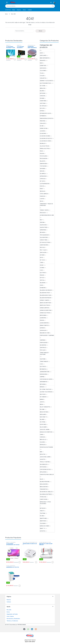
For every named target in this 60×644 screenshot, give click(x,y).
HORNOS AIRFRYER (44, 308)
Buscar (53, 6)
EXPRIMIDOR (43, 116)
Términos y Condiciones (12, 621)
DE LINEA (42, 516)
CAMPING (42, 377)
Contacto (30, 10)
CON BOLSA (43, 179)
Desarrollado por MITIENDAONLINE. (18, 625)
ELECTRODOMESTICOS (45, 83)
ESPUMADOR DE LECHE (45, 113)
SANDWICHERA (43, 164)
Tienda (13, 10)
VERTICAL (42, 280)
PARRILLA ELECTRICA (45, 148)
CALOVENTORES (44, 237)
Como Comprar (10, 616)
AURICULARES (43, 55)
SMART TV (8, 45)
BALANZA (42, 91)
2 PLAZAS (42, 76)
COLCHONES (43, 71)
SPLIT (41, 220)
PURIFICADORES (44, 343)
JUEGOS (42, 402)
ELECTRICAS (43, 273)
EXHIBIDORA (43, 288)
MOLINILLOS (43, 143)
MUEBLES (42, 387)
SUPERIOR (42, 328)
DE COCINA (43, 86)
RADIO (41, 63)
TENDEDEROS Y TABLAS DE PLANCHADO (46, 205)
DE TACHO (42, 181)
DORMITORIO (43, 66)
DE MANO (42, 98)
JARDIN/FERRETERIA (45, 372)
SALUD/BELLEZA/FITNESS (46, 494)
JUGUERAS (42, 131)
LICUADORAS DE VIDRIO (45, 141)
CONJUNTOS (43, 78)
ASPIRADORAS (31, 45)
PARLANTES (43, 60)
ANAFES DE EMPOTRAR (45, 303)
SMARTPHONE (43, 518)
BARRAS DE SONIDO (45, 526)
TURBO (42, 262)
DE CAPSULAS (43, 106)
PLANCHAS (42, 196)
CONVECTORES (44, 240)
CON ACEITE (43, 123)
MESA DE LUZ (43, 439)
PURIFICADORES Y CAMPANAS (47, 335)
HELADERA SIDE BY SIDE (46, 295)
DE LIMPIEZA (43, 174)
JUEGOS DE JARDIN (45, 429)
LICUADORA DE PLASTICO (46, 138)
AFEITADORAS (43, 467)
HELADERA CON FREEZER (46, 290)
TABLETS (42, 511)
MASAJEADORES (44, 484)
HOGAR (42, 265)
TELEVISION (43, 523)
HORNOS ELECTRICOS (45, 313)
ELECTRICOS (43, 366)
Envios (24, 10)
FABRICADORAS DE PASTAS (46, 118)
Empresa (19, 10)
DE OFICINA (43, 422)
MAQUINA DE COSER (45, 333)
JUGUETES (42, 459)
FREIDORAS (43, 121)
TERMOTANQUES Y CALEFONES (44, 353)
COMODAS (42, 437)
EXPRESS (42, 111)
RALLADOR (42, 161)
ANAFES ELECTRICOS (45, 305)
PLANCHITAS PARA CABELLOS (47, 474)
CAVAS (41, 285)
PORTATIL (42, 186)
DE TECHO (42, 260)
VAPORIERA (43, 169)
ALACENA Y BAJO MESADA (46, 392)
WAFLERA (42, 171)
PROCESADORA (44, 158)
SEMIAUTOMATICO (44, 325)
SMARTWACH (43, 521)
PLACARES (42, 442)
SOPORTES (43, 531)
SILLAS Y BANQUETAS (45, 407)
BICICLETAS (43, 454)
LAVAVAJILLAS (43, 330)
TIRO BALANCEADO (44, 235)
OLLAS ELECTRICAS (44, 146)
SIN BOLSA (42, 191)
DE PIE (41, 257)
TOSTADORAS (43, 166)
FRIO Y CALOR (43, 250)
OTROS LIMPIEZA (44, 194)
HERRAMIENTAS (44, 382)
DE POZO (42, 278)
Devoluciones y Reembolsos (13, 619)
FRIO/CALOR (43, 213)
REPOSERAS (43, 384)
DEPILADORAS (43, 472)
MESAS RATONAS (44, 412)
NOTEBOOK (43, 508)
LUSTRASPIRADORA (45, 184)
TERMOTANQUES (44, 361)
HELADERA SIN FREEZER (45, 298)
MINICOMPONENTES (45, 58)
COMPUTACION (44, 499)
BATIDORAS (43, 93)
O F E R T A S (8, 10)
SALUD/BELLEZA (44, 464)
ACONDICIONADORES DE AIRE (47, 215)
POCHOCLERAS (44, 156)
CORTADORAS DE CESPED (46, 379)
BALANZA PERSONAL (45, 482)
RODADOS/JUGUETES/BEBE (46, 447)
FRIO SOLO (42, 247)
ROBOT (42, 189)
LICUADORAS (43, 133)
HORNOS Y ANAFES (44, 300)
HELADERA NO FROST (45, 293)
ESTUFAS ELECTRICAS (45, 242)
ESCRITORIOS (43, 424)
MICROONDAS (43, 315)
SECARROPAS (43, 345)
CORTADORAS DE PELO (45, 469)
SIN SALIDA (42, 232)
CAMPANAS (43, 340)
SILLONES (42, 419)
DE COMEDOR (43, 397)
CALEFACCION (43, 225)
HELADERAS (43, 283)
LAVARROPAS (43, 318)
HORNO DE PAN (44, 128)
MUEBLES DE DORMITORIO (46, 432)
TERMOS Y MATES (44, 210)
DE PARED (42, 255)
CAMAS (42, 434)
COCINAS (42, 268)
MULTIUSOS (43, 394)
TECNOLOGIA (43, 497)
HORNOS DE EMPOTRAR (46, 310)
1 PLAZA (42, 73)
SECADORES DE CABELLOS (46, 492)
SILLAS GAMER (43, 427)
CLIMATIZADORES (44, 245)
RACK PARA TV (43, 417)
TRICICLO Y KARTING (45, 462)
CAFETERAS (43, 103)
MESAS (42, 404)
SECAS (41, 201)
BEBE (41, 452)
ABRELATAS (43, 88)
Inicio (6, 14)
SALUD (41, 479)
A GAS (41, 270)
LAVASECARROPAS (44, 323)
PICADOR (42, 153)
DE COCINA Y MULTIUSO (46, 389)
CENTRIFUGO (43, 348)
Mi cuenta (9, 610)
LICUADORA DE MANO (45, 136)
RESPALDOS (43, 445)
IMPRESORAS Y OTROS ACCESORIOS (45, 503)
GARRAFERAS (43, 230)
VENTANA (42, 222)
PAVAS (41, 151)
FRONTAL (42, 320)
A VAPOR (42, 199)
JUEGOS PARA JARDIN (45, 457)
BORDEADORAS (44, 374)
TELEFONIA (43, 513)
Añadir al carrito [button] (15, 59)
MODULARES (43, 414)
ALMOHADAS (43, 68)
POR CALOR (43, 350)
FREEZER (42, 275)
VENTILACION (43, 252)
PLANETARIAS (43, 101)
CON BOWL (43, 96)
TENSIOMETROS (44, 489)
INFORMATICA (43, 369)
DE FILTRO (42, 108)
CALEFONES (43, 359)
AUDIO (41, 53)
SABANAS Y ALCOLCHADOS (46, 81)
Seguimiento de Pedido (12, 614)
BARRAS (42, 399)
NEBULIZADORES (44, 487)
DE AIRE (42, 126)
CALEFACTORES (44, 227)
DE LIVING (42, 409)
